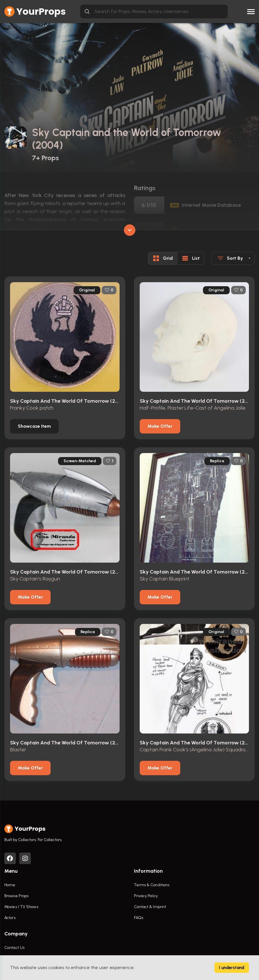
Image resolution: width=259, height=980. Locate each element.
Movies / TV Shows (21, 907)
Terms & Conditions (152, 885)
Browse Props (16, 896)
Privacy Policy (146, 896)
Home (10, 885)
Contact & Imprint (150, 907)
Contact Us (14, 948)
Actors (10, 918)
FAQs (139, 918)
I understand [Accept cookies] (232, 968)
